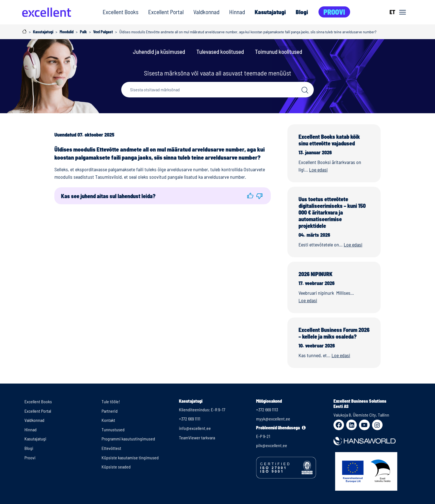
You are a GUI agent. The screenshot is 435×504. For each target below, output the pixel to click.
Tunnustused (113, 429)
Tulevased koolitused (220, 51)
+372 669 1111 (190, 419)
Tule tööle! (111, 401)
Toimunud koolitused (279, 51)
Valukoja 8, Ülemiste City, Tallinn (361, 415)
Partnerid (110, 411)
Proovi (334, 12)
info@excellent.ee (195, 428)
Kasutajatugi (270, 12)
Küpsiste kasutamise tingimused (130, 458)
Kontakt (108, 420)
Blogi (302, 12)
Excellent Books (121, 12)
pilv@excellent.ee (272, 445)
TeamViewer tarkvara (197, 438)
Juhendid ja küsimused (159, 51)
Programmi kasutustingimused (128, 439)
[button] (250, 196)
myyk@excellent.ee (273, 419)
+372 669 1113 (267, 409)
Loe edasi (318, 170)
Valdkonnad (206, 12)
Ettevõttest (111, 448)
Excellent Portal (166, 12)
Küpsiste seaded (116, 467)
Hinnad (237, 12)
